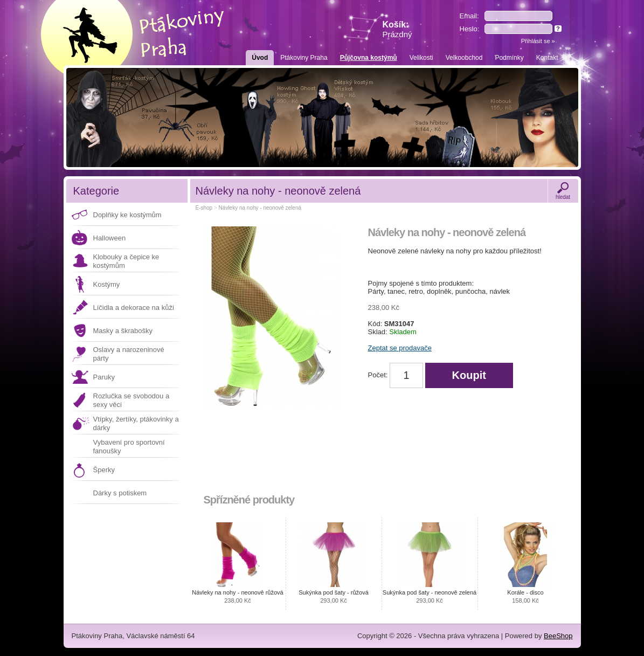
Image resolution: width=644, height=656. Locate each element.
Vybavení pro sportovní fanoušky (129, 447)
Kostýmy (107, 284)
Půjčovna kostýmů (369, 58)
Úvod (260, 58)
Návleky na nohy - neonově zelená (260, 208)
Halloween (110, 238)
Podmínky (509, 58)
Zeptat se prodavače (400, 348)
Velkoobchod (464, 58)
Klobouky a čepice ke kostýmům (126, 261)
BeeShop (558, 636)
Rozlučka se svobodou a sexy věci (131, 400)
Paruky (104, 377)
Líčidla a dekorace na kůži (134, 308)
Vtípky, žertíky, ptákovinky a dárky (136, 423)
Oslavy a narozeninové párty (129, 354)
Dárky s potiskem (120, 493)
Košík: (397, 29)
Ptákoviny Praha (304, 58)
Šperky (104, 470)
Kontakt (547, 58)
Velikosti (421, 58)
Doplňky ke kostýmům (127, 215)
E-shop (204, 208)
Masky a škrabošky (123, 331)
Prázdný (397, 34)
